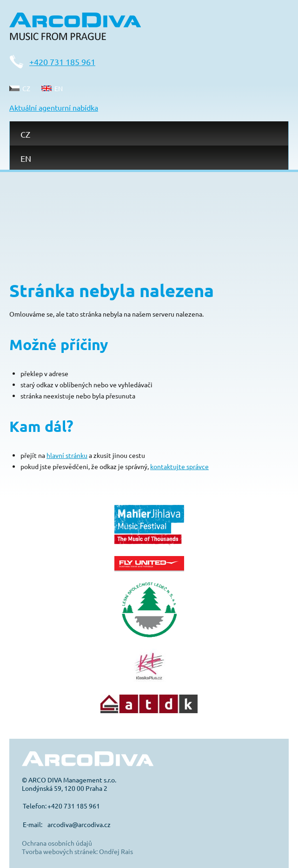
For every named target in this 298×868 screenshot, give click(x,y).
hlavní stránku (67, 455)
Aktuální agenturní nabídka (54, 107)
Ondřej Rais (116, 851)
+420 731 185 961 (62, 62)
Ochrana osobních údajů (57, 843)
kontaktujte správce (179, 466)
